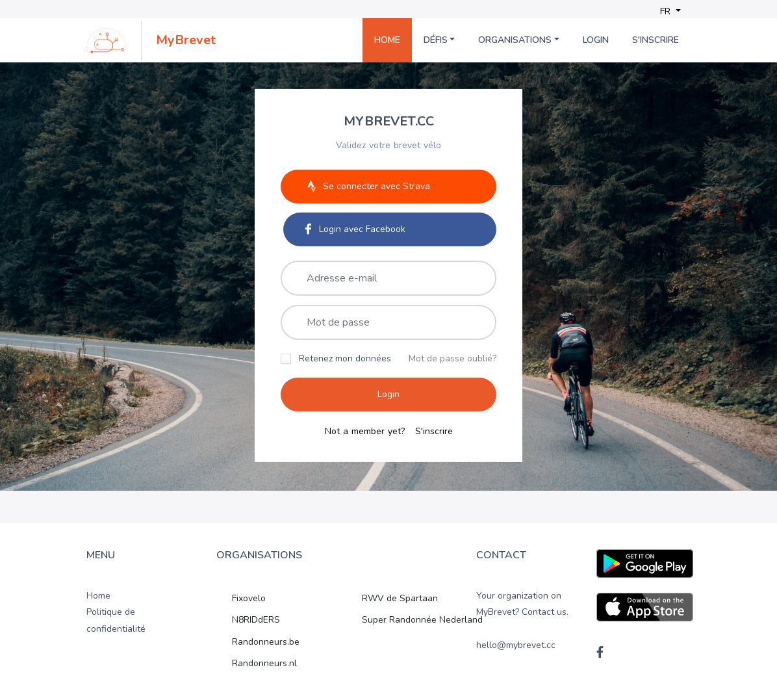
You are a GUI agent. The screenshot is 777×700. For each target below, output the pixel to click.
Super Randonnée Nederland (422, 620)
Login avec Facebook (355, 228)
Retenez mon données (345, 358)
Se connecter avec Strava (366, 186)
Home (387, 40)
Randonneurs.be (266, 642)
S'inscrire (656, 40)
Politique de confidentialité (116, 620)
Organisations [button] (515, 40)
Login (596, 40)
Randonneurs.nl (264, 663)
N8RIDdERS (256, 620)
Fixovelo (249, 598)
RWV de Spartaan (400, 598)
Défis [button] (436, 40)
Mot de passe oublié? (452, 358)
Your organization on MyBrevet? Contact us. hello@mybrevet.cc (522, 620)
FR (667, 11)
